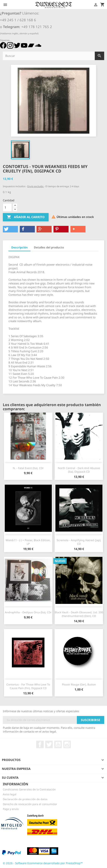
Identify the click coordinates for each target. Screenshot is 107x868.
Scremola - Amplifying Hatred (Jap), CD (79, 542)
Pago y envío (11, 809)
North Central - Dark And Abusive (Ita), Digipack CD (79, 470)
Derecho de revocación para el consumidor (30, 804)
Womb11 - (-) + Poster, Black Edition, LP (28, 542)
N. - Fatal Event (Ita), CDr (28, 468)
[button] (10, 229)
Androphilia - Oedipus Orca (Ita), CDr (28, 612)
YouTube (58, 744)
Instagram (67, 744)
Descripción (19, 247)
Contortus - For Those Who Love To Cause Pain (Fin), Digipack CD (28, 686)
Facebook (40, 744)
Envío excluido (36, 186)
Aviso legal (10, 794)
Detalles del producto (49, 247)
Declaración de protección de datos (25, 799)
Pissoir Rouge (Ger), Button (79, 684)
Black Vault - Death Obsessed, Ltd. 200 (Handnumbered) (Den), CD (79, 614)
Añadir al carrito (26, 217)
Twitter (49, 744)
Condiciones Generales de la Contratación (29, 789)
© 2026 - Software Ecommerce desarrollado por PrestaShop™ (43, 863)
